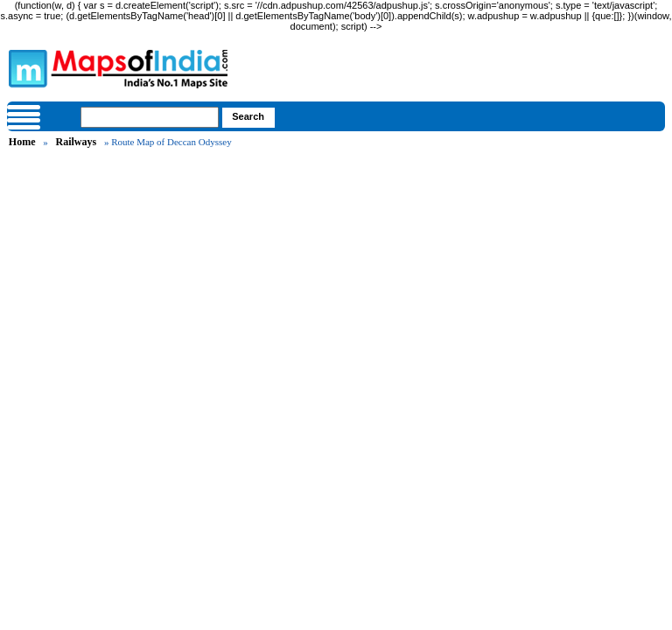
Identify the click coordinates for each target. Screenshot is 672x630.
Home (22, 142)
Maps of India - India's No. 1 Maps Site (25, 67)
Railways (77, 142)
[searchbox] (150, 117)
